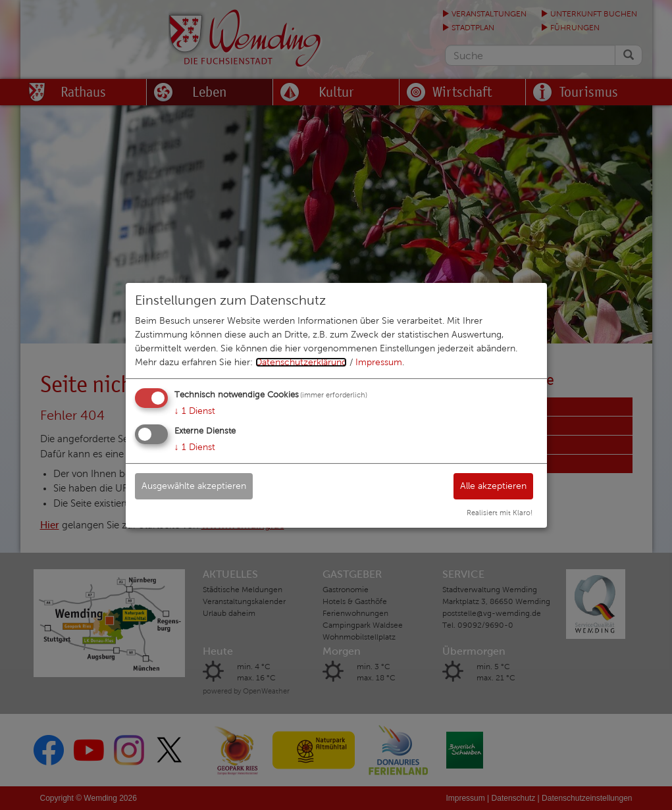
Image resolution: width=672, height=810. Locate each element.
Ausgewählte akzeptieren (194, 486)
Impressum (379, 362)
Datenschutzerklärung (301, 362)
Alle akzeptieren (493, 486)
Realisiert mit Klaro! (500, 513)
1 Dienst (195, 411)
